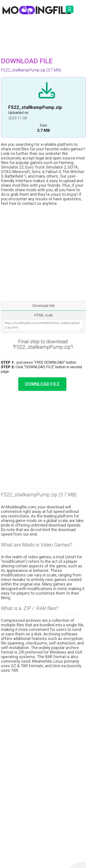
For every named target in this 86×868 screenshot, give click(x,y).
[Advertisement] (43, 254)
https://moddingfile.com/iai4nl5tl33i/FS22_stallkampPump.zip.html (43, 325)
